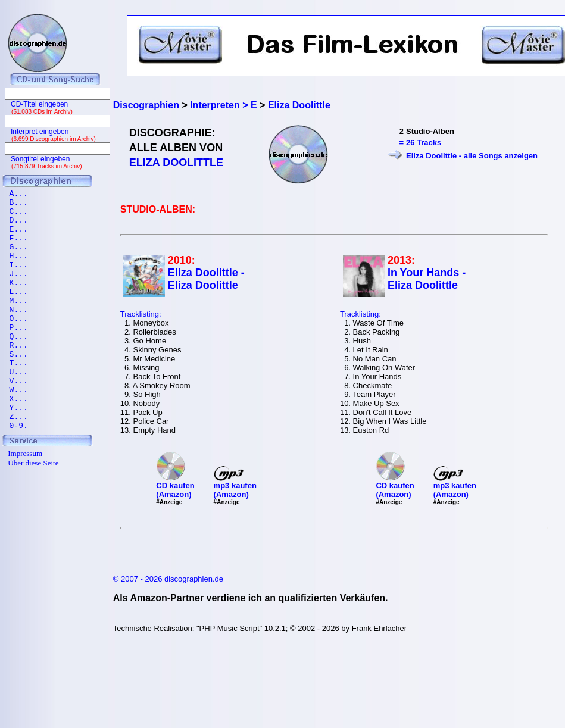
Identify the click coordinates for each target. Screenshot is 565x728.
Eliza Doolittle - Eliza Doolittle (206, 279)
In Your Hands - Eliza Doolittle (427, 279)
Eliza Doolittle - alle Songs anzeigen (472, 156)
